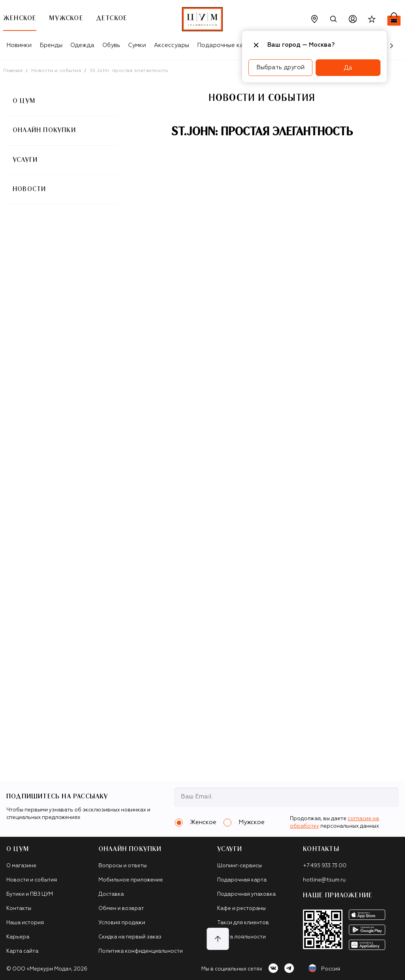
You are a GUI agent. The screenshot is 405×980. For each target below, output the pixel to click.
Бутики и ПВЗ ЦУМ (30, 894)
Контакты (19, 909)
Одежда (82, 45)
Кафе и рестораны (241, 909)
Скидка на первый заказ (130, 937)
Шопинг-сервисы (239, 866)
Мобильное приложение (131, 880)
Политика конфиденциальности (141, 951)
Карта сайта (22, 951)
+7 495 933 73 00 (325, 866)
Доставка (111, 894)
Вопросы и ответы (123, 866)
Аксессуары (171, 45)
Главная (13, 71)
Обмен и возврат (121, 909)
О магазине (21, 866)
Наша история (25, 923)
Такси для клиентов (243, 923)
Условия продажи (122, 923)
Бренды (51, 45)
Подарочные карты (226, 45)
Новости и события (56, 71)
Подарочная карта (242, 880)
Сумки (137, 45)
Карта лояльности (241, 937)
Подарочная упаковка (246, 894)
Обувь (111, 45)
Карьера (18, 937)
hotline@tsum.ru (324, 880)
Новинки (19, 45)
